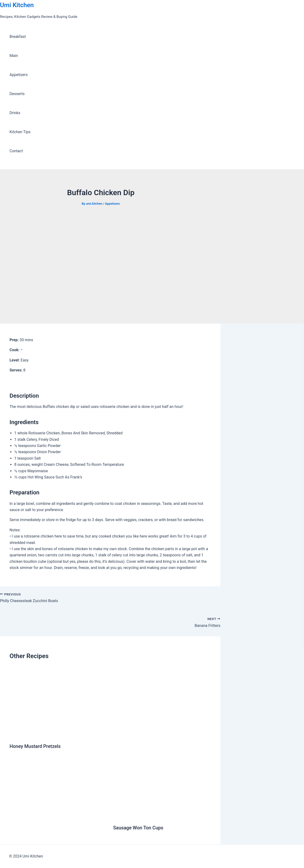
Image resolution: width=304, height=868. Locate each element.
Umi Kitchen (17, 5)
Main (14, 56)
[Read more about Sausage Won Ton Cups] (162, 816)
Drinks (15, 113)
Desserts (17, 94)
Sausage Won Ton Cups (138, 828)
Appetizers (19, 75)
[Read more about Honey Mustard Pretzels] (58, 735)
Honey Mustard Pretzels (35, 746)
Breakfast (18, 37)
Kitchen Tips (20, 132)
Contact (16, 151)
